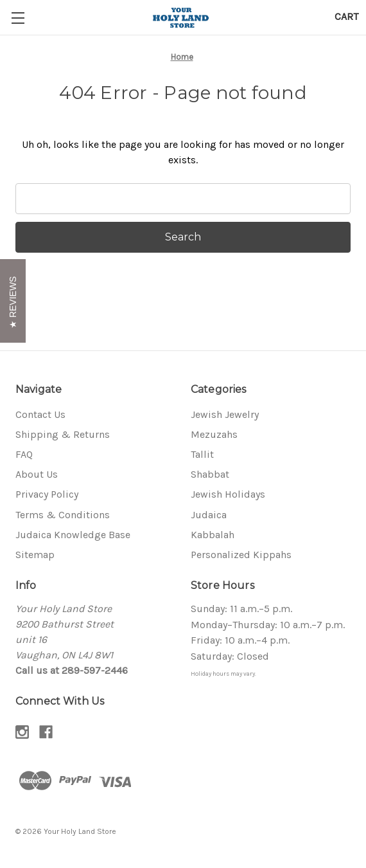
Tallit (202, 454)
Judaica (209, 515)
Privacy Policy (47, 494)
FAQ (24, 454)
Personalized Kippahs (241, 555)
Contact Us (40, 414)
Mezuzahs (214, 434)
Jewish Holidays (228, 494)
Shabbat (210, 474)
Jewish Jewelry (225, 414)
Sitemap (35, 555)
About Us (37, 474)
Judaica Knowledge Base (73, 535)
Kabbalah (213, 535)
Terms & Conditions (63, 515)
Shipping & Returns (63, 434)
